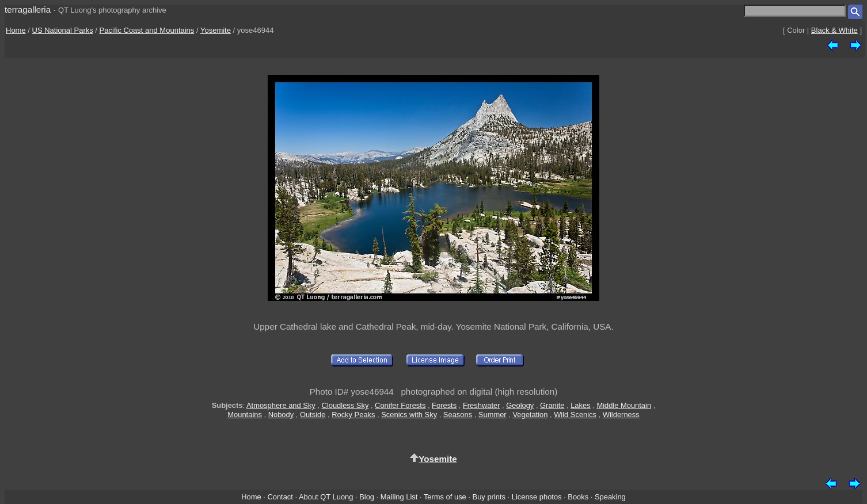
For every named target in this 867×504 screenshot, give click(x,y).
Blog (367, 497)
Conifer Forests (400, 405)
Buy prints (489, 497)
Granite (552, 405)
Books (578, 497)
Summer (493, 415)
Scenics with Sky (409, 415)
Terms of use (445, 497)
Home (16, 30)
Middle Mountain (624, 405)
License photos (537, 497)
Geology (520, 405)
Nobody (281, 415)
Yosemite (216, 30)
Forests (444, 405)
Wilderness (621, 415)
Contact (280, 497)
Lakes (580, 405)
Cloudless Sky (345, 405)
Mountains (245, 415)
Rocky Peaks (353, 415)
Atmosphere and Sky (281, 405)
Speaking (610, 497)
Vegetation (530, 415)
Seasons (458, 415)
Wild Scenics (575, 415)
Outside (313, 415)
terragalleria (28, 9)
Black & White (834, 30)
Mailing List (399, 497)
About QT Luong (326, 497)
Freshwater (482, 405)
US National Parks (63, 30)
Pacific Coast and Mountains (147, 30)
